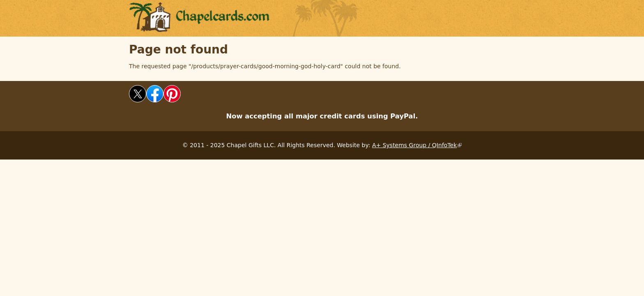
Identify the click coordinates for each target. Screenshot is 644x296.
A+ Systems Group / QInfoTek (417, 145)
